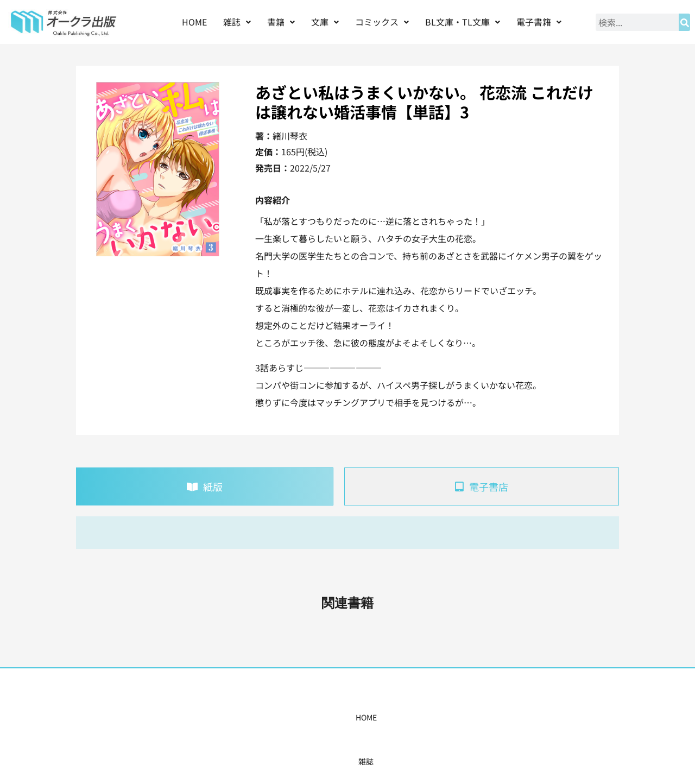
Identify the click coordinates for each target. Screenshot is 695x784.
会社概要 (460, 717)
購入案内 (328, 717)
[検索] (684, 22)
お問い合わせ (514, 717)
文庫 (325, 22)
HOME (194, 22)
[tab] (205, 486)
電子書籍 (539, 22)
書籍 (281, 22)
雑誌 (237, 22)
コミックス (382, 22)
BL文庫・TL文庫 (463, 22)
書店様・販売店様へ (394, 717)
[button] (237, 22)
